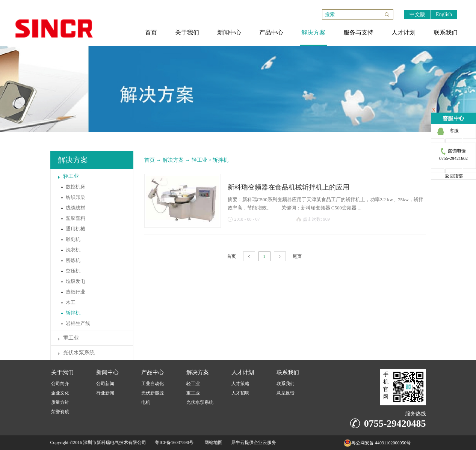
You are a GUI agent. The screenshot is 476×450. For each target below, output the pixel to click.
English (444, 14)
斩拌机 (221, 160)
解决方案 (173, 160)
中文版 (417, 14)
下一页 (280, 257)
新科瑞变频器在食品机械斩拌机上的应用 (289, 187)
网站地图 (212, 442)
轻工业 (199, 160)
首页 (150, 160)
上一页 (249, 257)
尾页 (297, 256)
